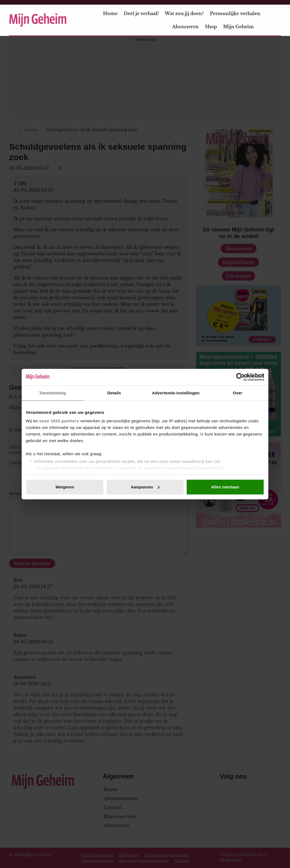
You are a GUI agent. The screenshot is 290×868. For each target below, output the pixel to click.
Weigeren (65, 487)
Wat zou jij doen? (184, 13)
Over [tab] (238, 393)
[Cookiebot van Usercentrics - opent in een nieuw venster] (240, 377)
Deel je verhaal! (141, 13)
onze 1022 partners (59, 421)
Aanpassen (145, 487)
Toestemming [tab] (53, 393)
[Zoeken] (277, 20)
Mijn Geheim (242, 27)
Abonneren (185, 27)
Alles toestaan (225, 487)
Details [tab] (114, 393)
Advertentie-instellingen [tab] (176, 393)
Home (110, 13)
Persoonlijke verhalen (235, 13)
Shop (211, 27)
